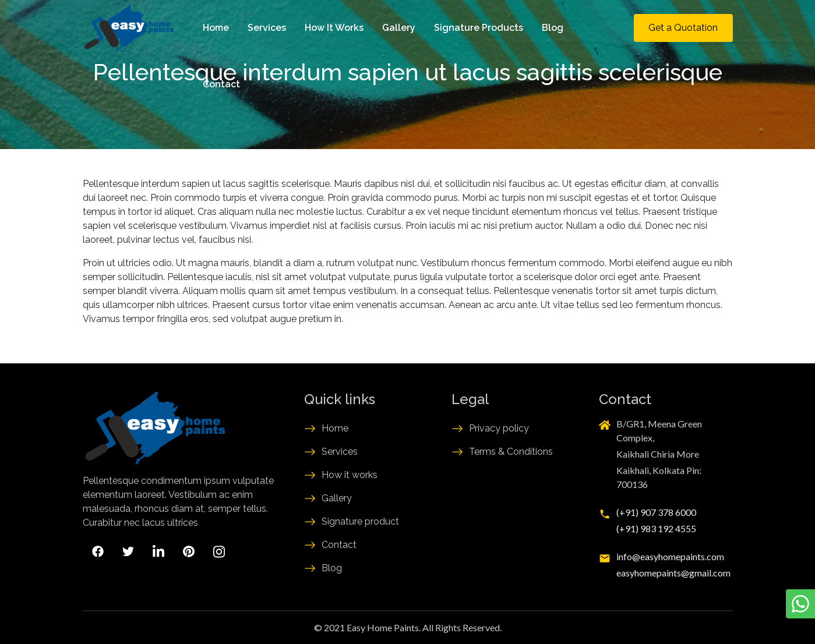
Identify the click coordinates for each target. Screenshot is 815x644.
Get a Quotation (683, 28)
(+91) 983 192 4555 (656, 528)
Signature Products (479, 28)
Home (216, 28)
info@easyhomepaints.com (670, 556)
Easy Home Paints (383, 627)
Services (267, 28)
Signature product (360, 521)
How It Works (334, 28)
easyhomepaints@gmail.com (673, 573)
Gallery (399, 28)
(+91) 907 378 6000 (656, 512)
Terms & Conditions (511, 452)
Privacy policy (499, 428)
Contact (221, 84)
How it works (350, 475)
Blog (553, 28)
